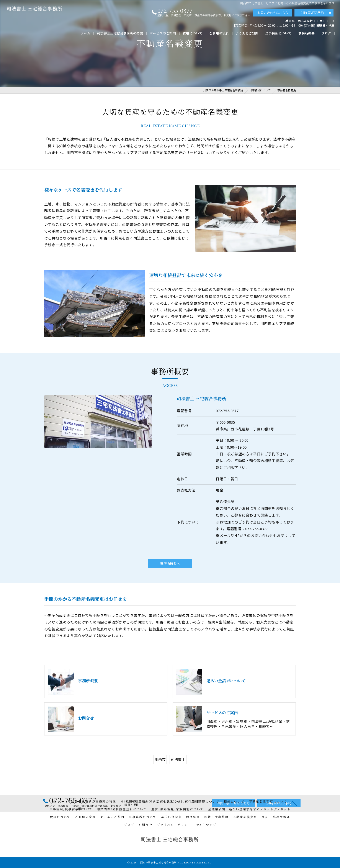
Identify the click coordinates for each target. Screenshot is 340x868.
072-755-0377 (227, 423)
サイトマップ (206, 825)
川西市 (160, 772)
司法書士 (178, 772)
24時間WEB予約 (312, 13)
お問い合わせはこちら (273, 13)
